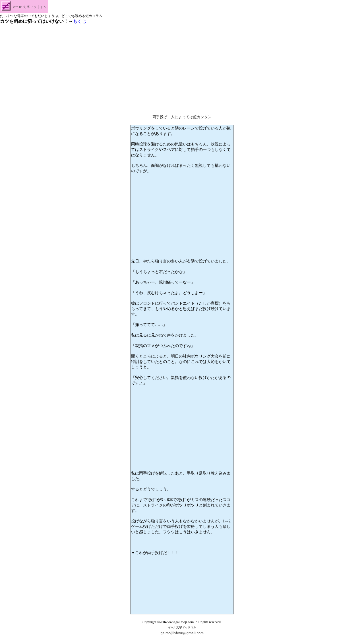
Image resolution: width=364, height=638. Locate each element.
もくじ (80, 21)
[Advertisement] (182, 69)
